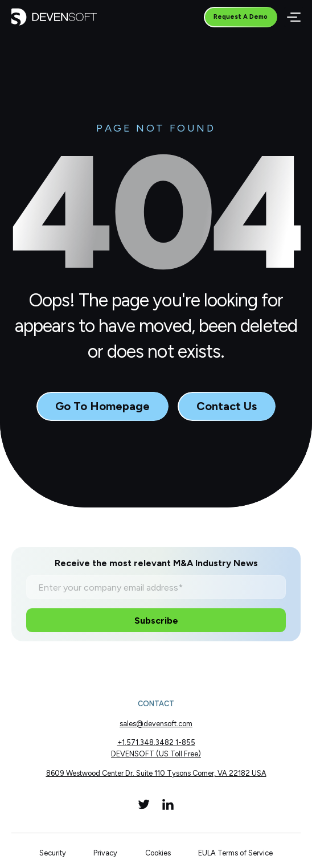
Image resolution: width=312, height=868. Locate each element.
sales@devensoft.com (156, 724)
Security (53, 853)
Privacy (105, 853)
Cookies (158, 853)
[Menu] (294, 17)
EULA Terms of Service (235, 853)
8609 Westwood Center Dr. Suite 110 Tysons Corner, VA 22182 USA (156, 773)
